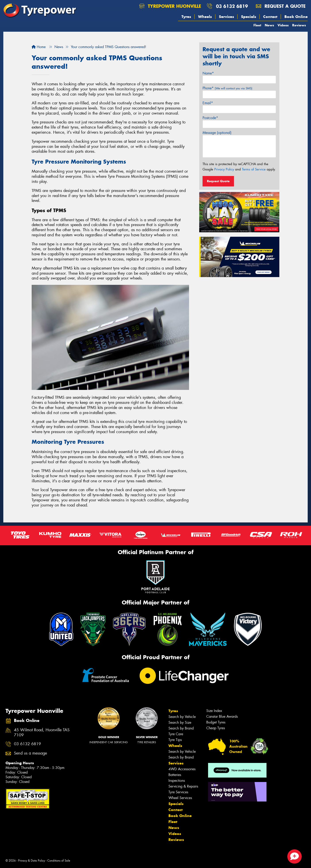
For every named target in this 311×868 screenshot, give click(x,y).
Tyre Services (178, 792)
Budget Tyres (216, 722)
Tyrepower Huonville (170, 6)
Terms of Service (254, 169)
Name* (208, 73)
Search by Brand (181, 728)
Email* (208, 103)
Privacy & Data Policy (32, 861)
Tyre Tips (175, 740)
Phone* (227, 88)
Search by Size (180, 722)
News (269, 25)
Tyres (186, 17)
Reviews (299, 25)
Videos (283, 25)
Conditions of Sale (59, 861)
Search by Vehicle (182, 717)
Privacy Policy (224, 169)
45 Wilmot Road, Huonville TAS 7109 (42, 733)
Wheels (205, 17)
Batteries (175, 775)
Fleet (257, 25)
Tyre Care (176, 734)
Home (39, 47)
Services (226, 17)
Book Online (296, 17)
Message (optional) (217, 133)
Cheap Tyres (216, 728)
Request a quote (281, 6)
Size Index (214, 711)
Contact (270, 17)
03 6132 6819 (232, 6)
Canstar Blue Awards (222, 716)
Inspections (177, 781)
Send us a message (30, 753)
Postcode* (210, 118)
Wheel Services (180, 798)
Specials (249, 17)
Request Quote (218, 181)
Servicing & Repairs (183, 786)
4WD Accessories (182, 769)
